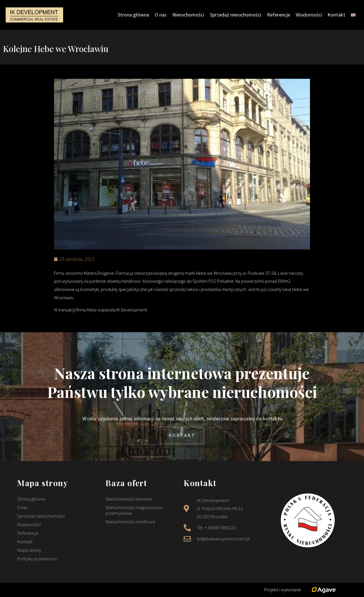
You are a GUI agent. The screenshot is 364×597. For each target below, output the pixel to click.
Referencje (279, 15)
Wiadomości (309, 15)
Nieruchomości (188, 15)
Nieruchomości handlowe (130, 522)
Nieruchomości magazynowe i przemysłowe (135, 510)
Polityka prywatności (37, 559)
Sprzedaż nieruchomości (236, 15)
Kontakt (336, 15)
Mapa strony (29, 550)
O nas (161, 15)
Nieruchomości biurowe (129, 499)
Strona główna (133, 15)
